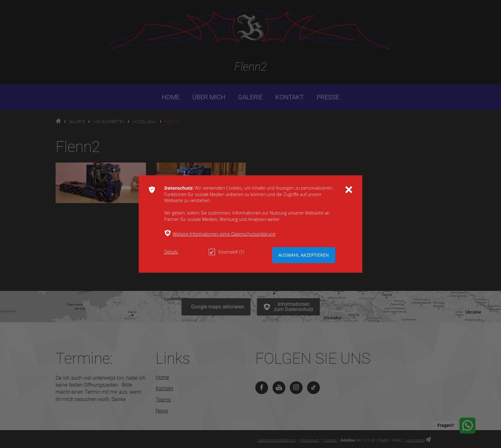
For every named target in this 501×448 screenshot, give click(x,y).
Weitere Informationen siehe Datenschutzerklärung (224, 234)
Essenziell (226, 252)
